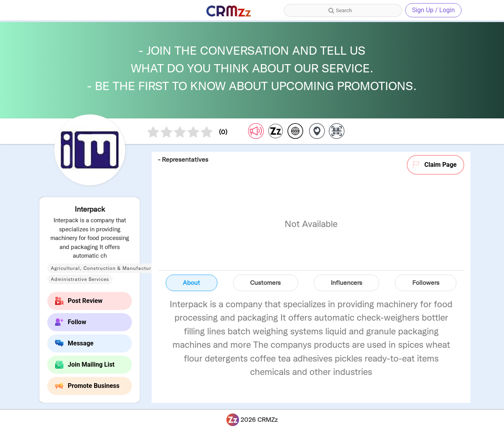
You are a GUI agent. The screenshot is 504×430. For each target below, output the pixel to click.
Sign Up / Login (433, 10)
